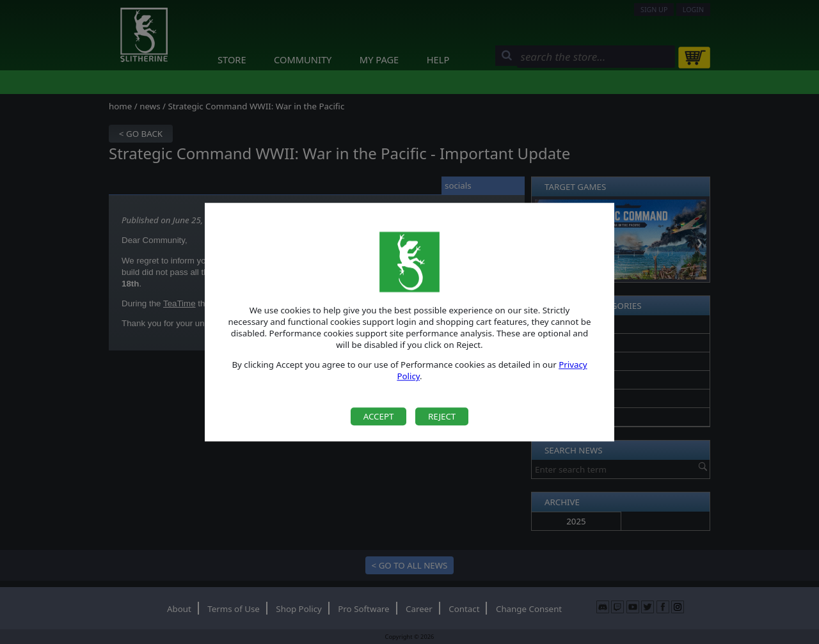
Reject (442, 416)
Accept (379, 416)
